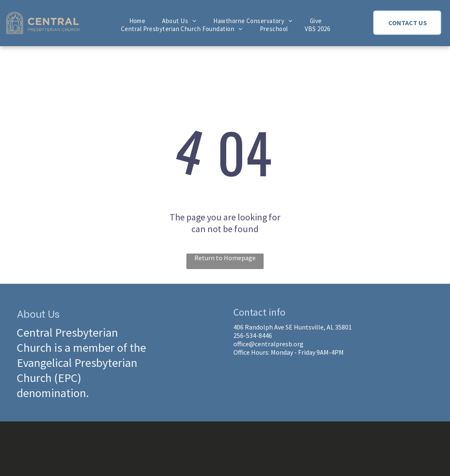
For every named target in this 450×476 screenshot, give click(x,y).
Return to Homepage (225, 258)
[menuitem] (137, 21)
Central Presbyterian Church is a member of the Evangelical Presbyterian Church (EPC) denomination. (81, 363)
